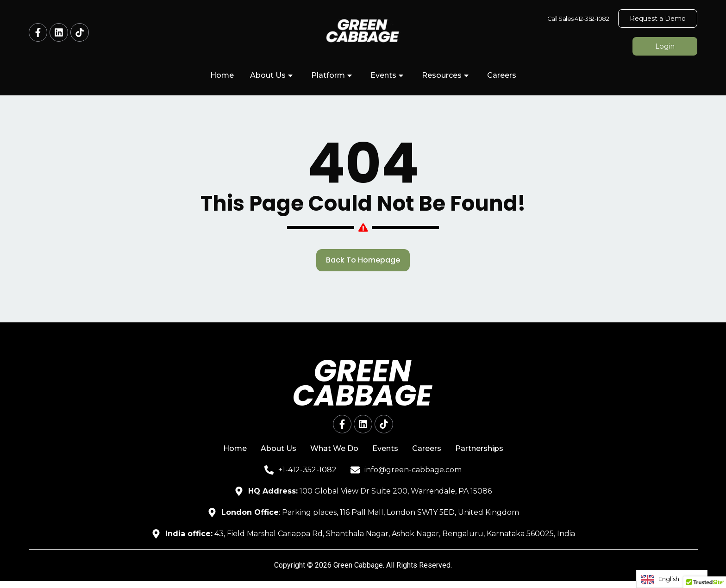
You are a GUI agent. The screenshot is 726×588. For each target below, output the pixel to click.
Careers (502, 75)
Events (388, 75)
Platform (333, 75)
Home (222, 75)
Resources (446, 75)
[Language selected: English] (672, 579)
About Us (272, 75)
